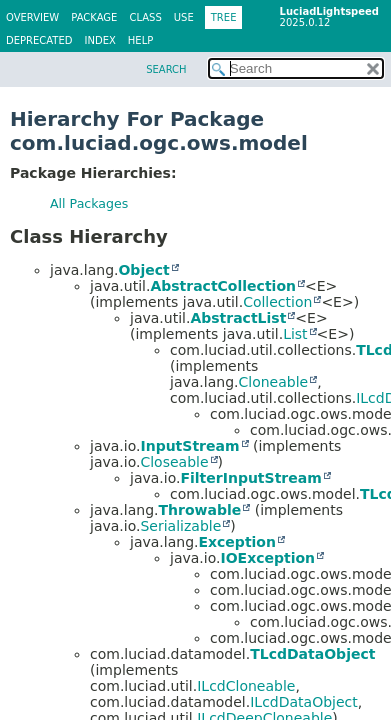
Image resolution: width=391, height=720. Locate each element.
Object (143, 270)
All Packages (89, 203)
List (295, 334)
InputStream (189, 446)
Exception (237, 542)
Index (100, 40)
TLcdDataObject (312, 654)
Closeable (174, 462)
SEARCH (166, 69)
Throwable (199, 510)
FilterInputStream (250, 478)
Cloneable (273, 382)
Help (140, 40)
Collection (277, 302)
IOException (267, 558)
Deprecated (39, 40)
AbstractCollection (223, 286)
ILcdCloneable (246, 686)
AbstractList (238, 318)
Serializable (180, 526)
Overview (32, 17)
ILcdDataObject (304, 702)
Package (94, 17)
